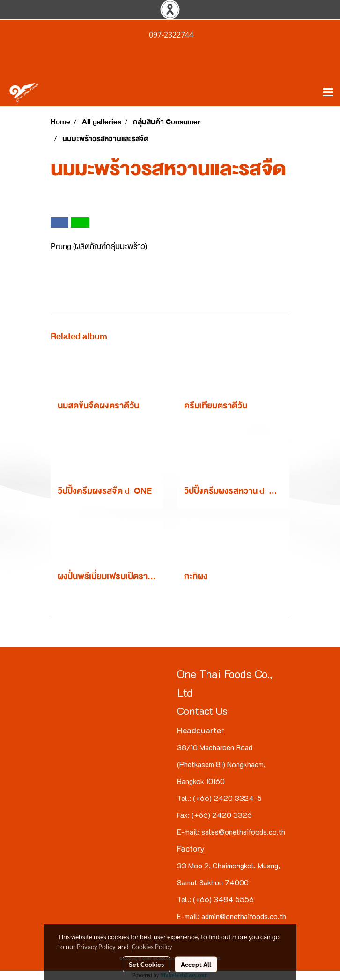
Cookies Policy (152, 946)
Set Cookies (146, 964)
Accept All (196, 964)
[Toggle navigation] (328, 93)
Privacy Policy (96, 946)
